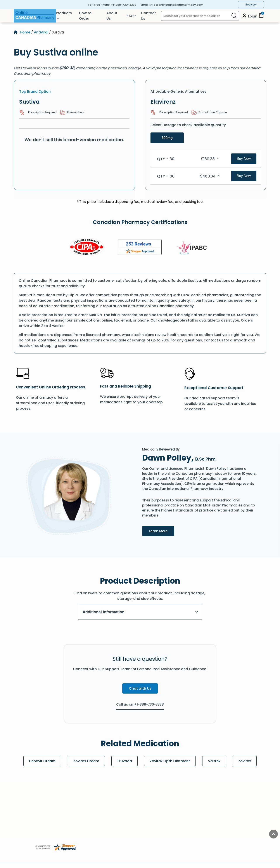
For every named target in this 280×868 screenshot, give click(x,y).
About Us (112, 16)
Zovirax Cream (86, 761)
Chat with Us (140, 688)
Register (251, 4)
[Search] (234, 16)
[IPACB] (193, 248)
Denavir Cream (42, 761)
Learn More (162, 531)
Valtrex (214, 761)
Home (25, 32)
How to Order (85, 16)
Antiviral (41, 32)
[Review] (140, 248)
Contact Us (148, 16)
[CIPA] (87, 248)
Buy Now (244, 159)
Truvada (124, 761)
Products (64, 13)
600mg (167, 138)
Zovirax (245, 761)
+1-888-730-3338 (124, 5)
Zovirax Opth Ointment (170, 761)
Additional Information (141, 612)
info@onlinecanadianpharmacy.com (176, 5)
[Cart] (261, 17)
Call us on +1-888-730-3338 (140, 704)
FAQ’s (132, 16)
